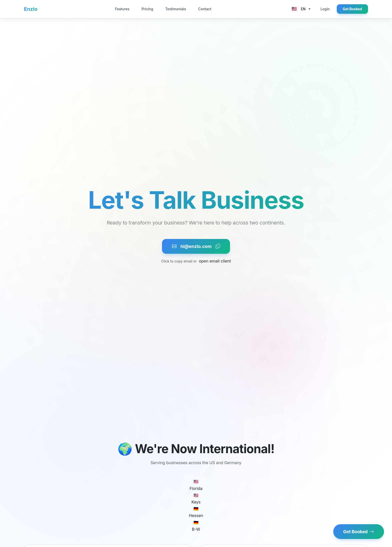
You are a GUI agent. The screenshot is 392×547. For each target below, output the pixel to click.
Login (325, 9)
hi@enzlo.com (196, 246)
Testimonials (176, 9)
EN (299, 9)
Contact (205, 9)
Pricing (147, 9)
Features (122, 9)
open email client (215, 261)
